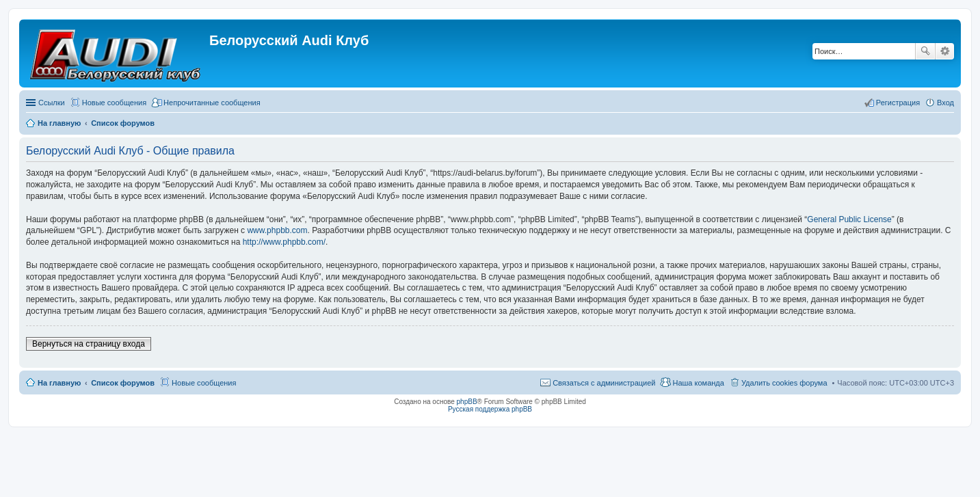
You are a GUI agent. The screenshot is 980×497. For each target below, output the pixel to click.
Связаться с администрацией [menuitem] (604, 383)
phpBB (467, 402)
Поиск (925, 51)
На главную (59, 383)
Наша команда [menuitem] (698, 383)
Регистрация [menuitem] (898, 103)
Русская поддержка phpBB (490, 409)
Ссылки (52, 103)
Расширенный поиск (945, 51)
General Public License (849, 219)
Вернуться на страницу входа (89, 344)
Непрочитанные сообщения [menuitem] (212, 103)
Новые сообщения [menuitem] (114, 103)
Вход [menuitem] (945, 103)
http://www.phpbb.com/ (284, 242)
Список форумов (123, 383)
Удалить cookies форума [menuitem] (784, 383)
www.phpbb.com (277, 230)
